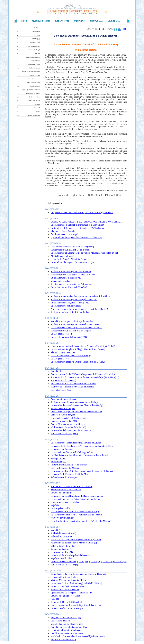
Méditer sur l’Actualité (33, 57)
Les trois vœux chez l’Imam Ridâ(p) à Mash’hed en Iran (76, 605)
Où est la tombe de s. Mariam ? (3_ (66, 278)
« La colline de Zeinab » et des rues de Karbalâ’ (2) (74, 543)
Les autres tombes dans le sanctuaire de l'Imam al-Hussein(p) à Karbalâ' (83, 346)
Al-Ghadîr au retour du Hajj (63, 640)
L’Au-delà (37, 53)
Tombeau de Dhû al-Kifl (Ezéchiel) (67, 602)
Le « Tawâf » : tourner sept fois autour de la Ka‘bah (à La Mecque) (81, 521)
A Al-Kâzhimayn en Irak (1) (63, 533)
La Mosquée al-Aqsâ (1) (62, 359)
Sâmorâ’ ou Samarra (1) (61, 549)
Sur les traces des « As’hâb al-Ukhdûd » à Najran (73, 275)
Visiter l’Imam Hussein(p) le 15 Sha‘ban (69, 465)
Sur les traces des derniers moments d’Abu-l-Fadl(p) (74, 402)
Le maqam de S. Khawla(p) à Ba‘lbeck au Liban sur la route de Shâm (82, 446)
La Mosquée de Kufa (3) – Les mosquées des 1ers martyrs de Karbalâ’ (82, 471)
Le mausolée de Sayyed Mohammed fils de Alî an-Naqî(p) (77, 405)
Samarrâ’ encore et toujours (63, 409)
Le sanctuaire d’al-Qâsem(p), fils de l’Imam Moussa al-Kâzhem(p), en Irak (84, 253)
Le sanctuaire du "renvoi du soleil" (66, 306)
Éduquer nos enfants (34, 115)
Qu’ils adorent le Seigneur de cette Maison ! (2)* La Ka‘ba (77, 228)
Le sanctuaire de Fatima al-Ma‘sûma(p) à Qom (72, 452)
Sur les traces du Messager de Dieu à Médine (71, 271)
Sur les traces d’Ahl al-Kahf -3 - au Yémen (70, 250)
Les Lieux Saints (35, 75)
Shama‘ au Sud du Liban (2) (63, 380)
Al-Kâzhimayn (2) (59, 462)
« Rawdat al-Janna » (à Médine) (65, 590)
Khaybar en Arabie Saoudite (63, 231)
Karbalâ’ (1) (56, 530)
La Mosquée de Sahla (60, 508)
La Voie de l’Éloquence (33, 46)
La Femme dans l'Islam (33, 101)
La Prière (37, 28)
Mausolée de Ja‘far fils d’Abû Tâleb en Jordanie (72, 387)
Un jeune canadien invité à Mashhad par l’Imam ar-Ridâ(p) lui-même (82, 212)
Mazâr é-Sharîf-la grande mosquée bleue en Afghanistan (76, 540)
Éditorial (37, 108)
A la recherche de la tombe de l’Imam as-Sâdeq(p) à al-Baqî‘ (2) (80, 309)
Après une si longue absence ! (64, 399)
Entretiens (37, 104)
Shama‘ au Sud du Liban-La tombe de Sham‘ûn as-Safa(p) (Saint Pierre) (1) (85, 377)
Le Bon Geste (36, 61)
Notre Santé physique (33, 82)
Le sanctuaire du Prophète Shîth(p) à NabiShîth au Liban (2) (78, 362)
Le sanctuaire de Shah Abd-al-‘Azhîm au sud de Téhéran (76, 515)
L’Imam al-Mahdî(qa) (33, 39)
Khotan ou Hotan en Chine (63, 352)
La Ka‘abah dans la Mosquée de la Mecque (70, 555)
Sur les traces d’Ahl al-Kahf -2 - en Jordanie (71, 312)
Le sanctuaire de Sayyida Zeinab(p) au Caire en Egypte (76, 499)
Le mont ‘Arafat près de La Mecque (67, 608)
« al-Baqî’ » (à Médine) (61, 536)
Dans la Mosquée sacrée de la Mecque (68, 424)
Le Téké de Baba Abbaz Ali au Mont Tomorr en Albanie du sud (79, 455)
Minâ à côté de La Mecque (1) (64, 565)
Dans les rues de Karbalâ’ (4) (64, 421)
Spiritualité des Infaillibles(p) (31, 50)
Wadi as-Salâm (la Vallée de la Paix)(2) (68, 427)
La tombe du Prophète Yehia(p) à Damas (69, 259)
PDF (125, 29)
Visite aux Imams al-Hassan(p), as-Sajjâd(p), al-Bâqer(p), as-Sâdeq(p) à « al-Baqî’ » (89, 562)
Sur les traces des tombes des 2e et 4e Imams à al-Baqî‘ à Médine (80, 296)
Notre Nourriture (35, 86)
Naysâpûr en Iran (58, 458)
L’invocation (36, 32)
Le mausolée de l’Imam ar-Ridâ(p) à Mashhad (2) (73, 430)
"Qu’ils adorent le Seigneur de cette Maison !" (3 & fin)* (76, 237)
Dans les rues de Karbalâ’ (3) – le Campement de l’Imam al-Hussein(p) (83, 374)
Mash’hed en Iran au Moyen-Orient (67, 624)
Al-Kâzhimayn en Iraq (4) (62, 256)
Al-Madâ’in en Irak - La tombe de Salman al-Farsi (73, 384)
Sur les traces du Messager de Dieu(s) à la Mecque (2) (75, 299)
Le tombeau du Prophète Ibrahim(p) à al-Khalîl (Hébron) (76, 583)
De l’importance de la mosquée (65, 234)
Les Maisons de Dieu (60, 621)
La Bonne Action (35, 68)
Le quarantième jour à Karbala (64, 577)
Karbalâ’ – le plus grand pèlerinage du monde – (72, 321)
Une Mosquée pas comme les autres (67, 633)
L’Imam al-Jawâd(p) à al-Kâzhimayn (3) (69, 418)
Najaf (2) (55, 505)
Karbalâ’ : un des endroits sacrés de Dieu (69, 627)
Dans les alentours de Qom (63, 415)
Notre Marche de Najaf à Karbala (66, 490)
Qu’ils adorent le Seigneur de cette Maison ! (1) (72, 262)
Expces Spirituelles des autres (31, 90)
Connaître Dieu (35, 42)
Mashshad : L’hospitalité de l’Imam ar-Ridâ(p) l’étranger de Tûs (80, 636)
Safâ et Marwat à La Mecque (64, 477)
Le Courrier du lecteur (33, 93)
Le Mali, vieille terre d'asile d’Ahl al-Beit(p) (71, 356)
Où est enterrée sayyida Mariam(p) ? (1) (69, 337)
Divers (38, 112)
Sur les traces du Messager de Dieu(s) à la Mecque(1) (75, 324)
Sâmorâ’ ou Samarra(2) (61, 493)
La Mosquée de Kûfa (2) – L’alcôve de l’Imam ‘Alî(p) (75, 512)
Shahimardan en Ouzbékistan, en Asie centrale (72, 284)
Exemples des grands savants (31, 72)
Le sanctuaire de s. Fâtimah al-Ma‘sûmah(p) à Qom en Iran (77, 225)
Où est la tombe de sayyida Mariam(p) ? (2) (70, 303)
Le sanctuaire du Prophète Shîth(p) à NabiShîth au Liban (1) (78, 349)
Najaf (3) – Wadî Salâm (61, 558)
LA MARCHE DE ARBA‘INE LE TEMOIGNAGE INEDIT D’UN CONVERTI (87, 222)
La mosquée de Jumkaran (62, 449)
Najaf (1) (55, 599)
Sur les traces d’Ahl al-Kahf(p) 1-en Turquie (71, 331)
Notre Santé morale (34, 79)
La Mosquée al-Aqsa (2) (62, 334)
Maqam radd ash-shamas (62, 281)
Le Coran (37, 35)
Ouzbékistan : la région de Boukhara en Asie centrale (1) (76, 412)
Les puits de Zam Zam (61, 390)
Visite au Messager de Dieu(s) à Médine (69, 580)
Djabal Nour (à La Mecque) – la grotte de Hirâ (72, 593)
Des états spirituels (34, 64)
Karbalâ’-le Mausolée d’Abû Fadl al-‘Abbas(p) (72, 487)
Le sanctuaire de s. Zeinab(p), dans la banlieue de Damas (76, 328)
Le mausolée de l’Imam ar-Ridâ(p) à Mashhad (71, 474)
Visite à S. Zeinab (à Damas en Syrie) (68, 586)
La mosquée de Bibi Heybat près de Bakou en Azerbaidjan (77, 496)
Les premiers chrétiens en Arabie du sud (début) (72, 247)
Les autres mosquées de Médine (65, 502)
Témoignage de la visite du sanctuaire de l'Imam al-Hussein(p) (79, 574)
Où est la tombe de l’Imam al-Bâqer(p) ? (69, 287)
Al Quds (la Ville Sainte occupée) (66, 618)
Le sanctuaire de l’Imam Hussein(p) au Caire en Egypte (76, 443)
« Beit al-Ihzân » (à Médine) (63, 546)
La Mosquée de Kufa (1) (62, 552)
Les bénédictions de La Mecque (65, 468)
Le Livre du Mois (34, 97)
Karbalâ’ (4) (56, 371)
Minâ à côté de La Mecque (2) (64, 434)
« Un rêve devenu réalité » (63, 518)
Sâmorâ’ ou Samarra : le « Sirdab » (66, 596)
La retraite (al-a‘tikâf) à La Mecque (67, 630)
